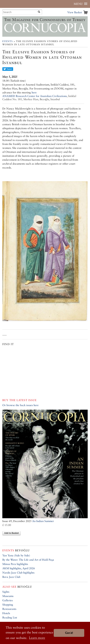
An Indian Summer (43, 521)
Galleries (8, 600)
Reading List (10, 617)
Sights (6, 592)
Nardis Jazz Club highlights (18, 573)
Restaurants (9, 609)
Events (8, 41)
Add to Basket (12, 533)
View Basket (75, 12)
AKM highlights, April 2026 (19, 568)
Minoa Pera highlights (15, 564)
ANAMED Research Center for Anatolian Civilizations (35, 96)
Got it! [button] (69, 633)
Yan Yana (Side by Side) (16, 555)
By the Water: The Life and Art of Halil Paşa (28, 560)
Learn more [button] (37, 638)
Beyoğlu (16, 550)
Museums (8, 596)
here (34, 92)
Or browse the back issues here (20, 405)
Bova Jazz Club (11, 577)
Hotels (6, 613)
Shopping (8, 605)
